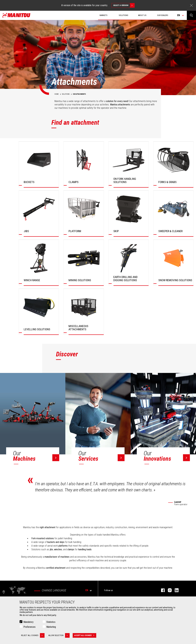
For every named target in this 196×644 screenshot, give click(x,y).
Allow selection (59, 635)
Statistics (51, 622)
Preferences (29, 627)
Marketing (51, 627)
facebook (161, 590)
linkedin (175, 590)
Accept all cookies (85, 635)
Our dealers (163, 15)
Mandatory (28, 622)
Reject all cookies (33, 635)
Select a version (124, 5)
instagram (168, 590)
